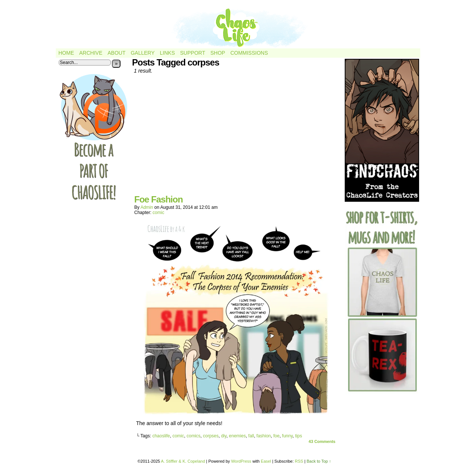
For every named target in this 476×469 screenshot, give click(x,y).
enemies (237, 436)
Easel (266, 461)
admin (147, 207)
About (116, 53)
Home (66, 53)
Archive (91, 53)
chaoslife (161, 436)
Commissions (249, 53)
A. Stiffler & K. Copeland (183, 461)
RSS (299, 461)
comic (158, 213)
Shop (218, 53)
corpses (211, 436)
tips (298, 436)
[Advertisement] (236, 137)
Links (167, 53)
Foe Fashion (158, 199)
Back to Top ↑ (319, 461)
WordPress (241, 461)
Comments (322, 441)
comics (194, 436)
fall (251, 436)
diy (223, 436)
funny (287, 436)
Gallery (142, 53)
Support (192, 53)
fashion (264, 436)
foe (276, 436)
